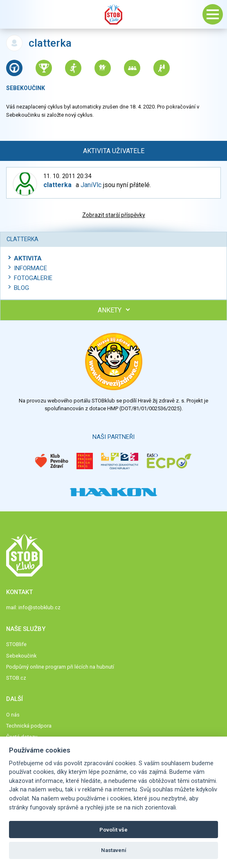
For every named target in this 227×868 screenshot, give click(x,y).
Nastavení (114, 850)
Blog (21, 288)
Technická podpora (29, 726)
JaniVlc (91, 185)
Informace (30, 268)
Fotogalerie (33, 278)
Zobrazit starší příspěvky (114, 215)
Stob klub (114, 14)
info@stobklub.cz (39, 607)
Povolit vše (113, 830)
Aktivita (28, 258)
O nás (13, 715)
